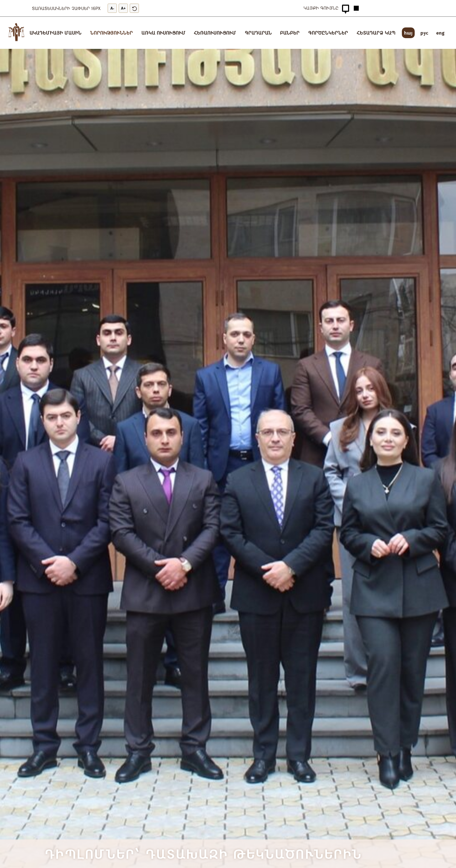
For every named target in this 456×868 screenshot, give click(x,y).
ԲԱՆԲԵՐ (290, 33)
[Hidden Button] (346, 8)
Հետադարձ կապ (376, 33)
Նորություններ (112, 33)
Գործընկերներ (328, 33)
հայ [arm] (408, 33)
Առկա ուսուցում (164, 33)
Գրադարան (258, 33)
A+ (123, 8)
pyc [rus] (424, 33)
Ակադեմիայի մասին (56, 33)
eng (440, 33)
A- (112, 8)
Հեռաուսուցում (215, 33)
